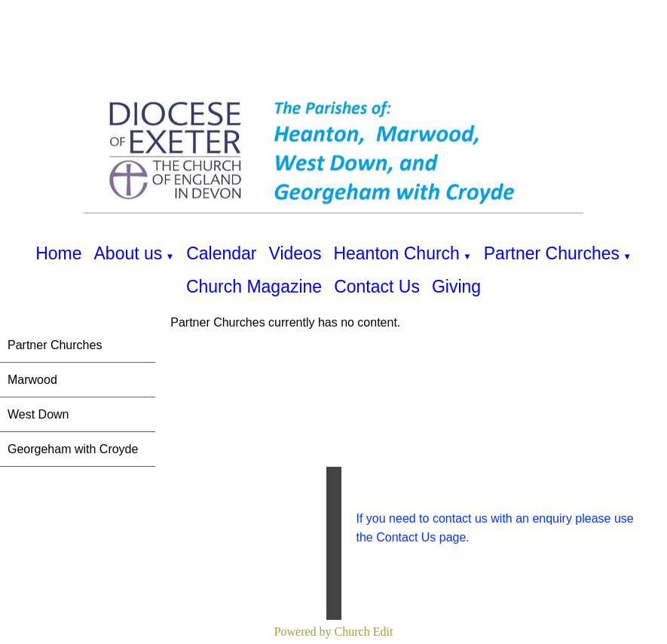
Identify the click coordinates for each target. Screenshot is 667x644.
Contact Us (377, 287)
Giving (456, 287)
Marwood (32, 380)
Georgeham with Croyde (73, 449)
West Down (38, 414)
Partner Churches (552, 253)
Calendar (221, 253)
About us (129, 253)
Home (58, 253)
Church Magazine (254, 287)
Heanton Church (396, 253)
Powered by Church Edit (334, 632)
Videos (295, 253)
